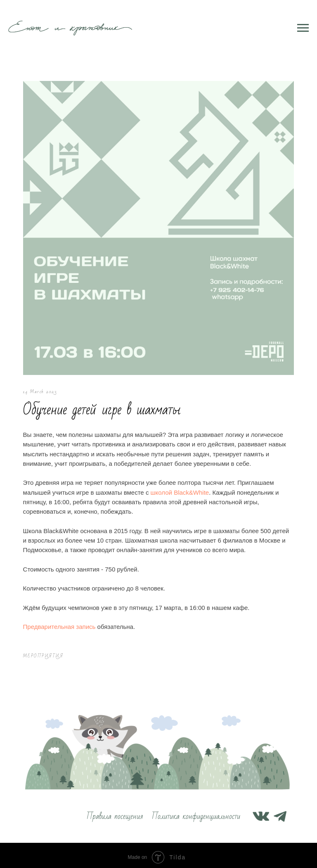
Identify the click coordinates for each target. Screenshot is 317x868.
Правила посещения (115, 813)
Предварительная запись (63, 621)
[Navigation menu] (303, 28)
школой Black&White (183, 487)
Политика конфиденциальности (196, 813)
